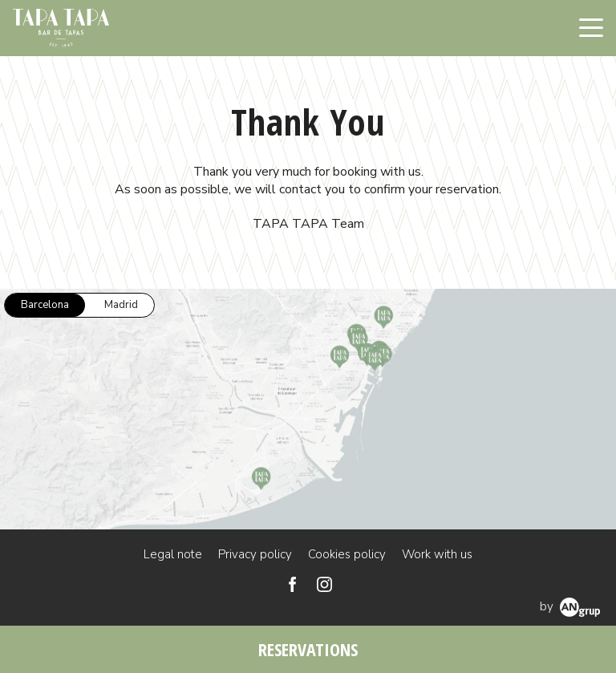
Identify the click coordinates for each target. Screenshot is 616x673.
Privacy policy (255, 554)
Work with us (437, 554)
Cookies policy (347, 554)
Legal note (173, 554)
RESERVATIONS (308, 649)
